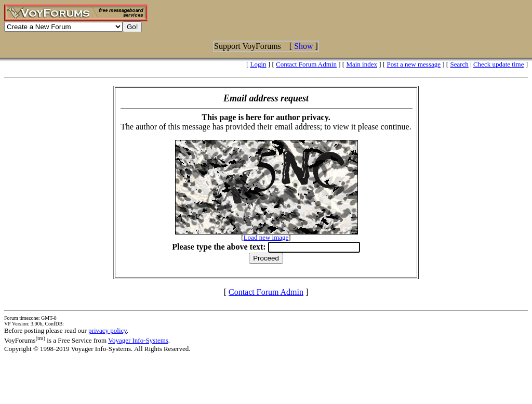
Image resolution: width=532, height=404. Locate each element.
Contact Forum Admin (306, 64)
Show (303, 46)
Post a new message (414, 64)
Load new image (266, 237)
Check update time (498, 64)
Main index (362, 64)
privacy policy (108, 330)
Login (258, 64)
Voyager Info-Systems (138, 340)
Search (459, 64)
